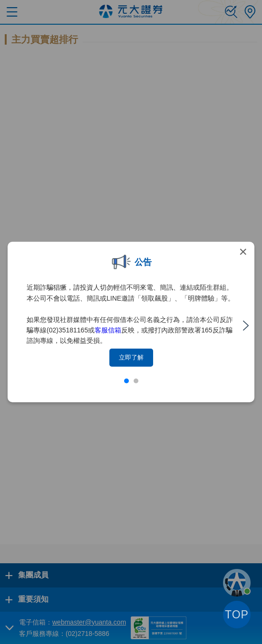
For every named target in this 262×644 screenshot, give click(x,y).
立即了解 (131, 357)
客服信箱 (108, 330)
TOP (237, 615)
